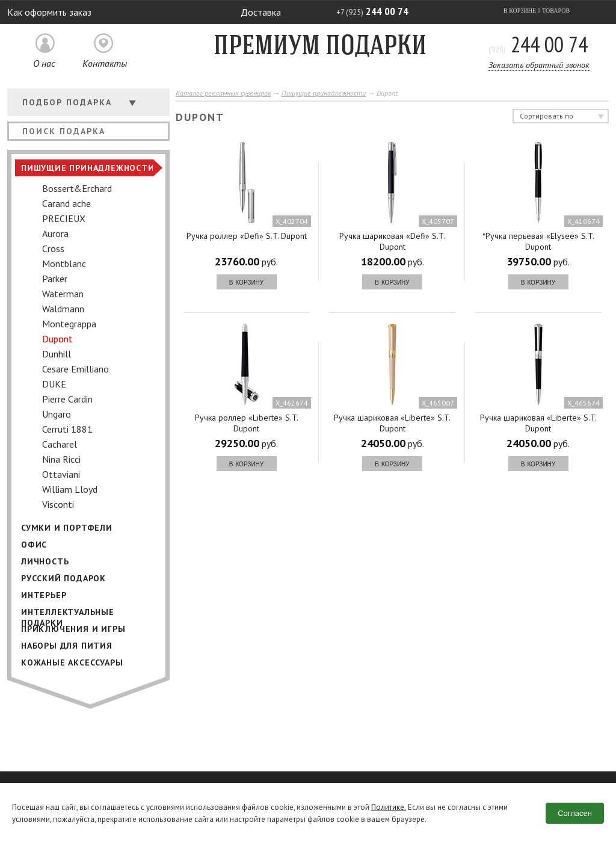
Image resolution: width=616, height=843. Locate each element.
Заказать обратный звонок (539, 65)
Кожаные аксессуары (72, 662)
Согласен (575, 813)
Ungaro (57, 414)
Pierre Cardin (67, 399)
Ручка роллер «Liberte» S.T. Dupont (247, 423)
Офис (34, 545)
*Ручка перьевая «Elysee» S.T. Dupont (538, 241)
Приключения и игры (73, 629)
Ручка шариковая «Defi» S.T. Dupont (392, 241)
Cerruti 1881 (67, 429)
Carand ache (66, 203)
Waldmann (63, 309)
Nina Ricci (61, 459)
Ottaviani (61, 474)
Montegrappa (69, 324)
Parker (55, 279)
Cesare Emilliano (75, 369)
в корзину (246, 282)
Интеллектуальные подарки (68, 613)
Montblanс (64, 264)
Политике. (388, 807)
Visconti (58, 504)
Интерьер (44, 595)
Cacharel (60, 444)
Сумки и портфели (67, 528)
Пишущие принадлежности (88, 168)
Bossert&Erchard (77, 188)
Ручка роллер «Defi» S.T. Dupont (247, 236)
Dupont (57, 339)
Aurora (55, 233)
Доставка (261, 12)
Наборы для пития (67, 646)
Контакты (105, 63)
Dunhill (57, 354)
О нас (44, 63)
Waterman (63, 294)
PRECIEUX (64, 218)
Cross (53, 249)
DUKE (54, 384)
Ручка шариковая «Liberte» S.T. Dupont (392, 423)
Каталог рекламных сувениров (223, 93)
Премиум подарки (320, 47)
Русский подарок (63, 578)
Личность (45, 561)
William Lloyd (70, 489)
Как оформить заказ (49, 12)
